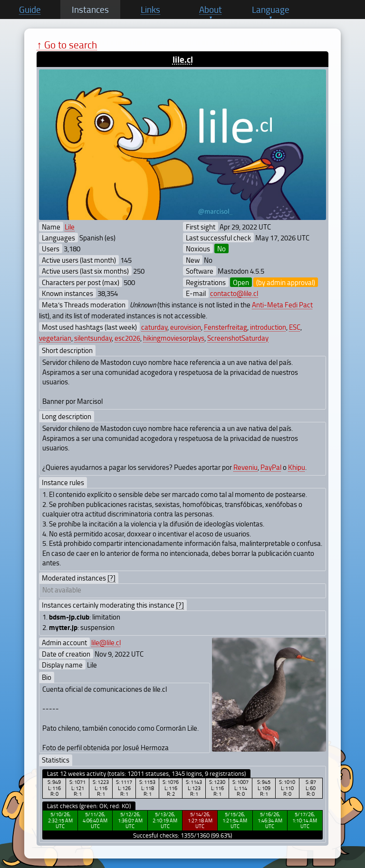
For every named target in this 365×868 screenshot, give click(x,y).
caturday (154, 327)
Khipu (297, 467)
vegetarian (55, 338)
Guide (30, 10)
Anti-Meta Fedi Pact (282, 305)
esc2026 (127, 338)
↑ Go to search (67, 44)
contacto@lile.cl (234, 293)
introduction (268, 327)
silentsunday (93, 338)
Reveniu (245, 467)
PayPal (271, 467)
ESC (295, 327)
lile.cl (183, 59)
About (211, 10)
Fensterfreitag (226, 327)
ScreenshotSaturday (238, 338)
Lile (70, 227)
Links (150, 10)
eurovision (186, 327)
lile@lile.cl (106, 642)
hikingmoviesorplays (174, 338)
